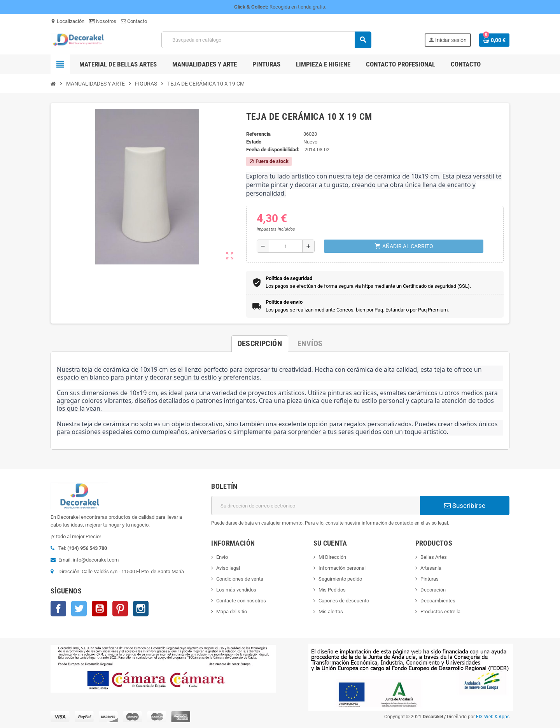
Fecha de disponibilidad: (273, 150)
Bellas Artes (434, 557)
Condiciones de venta (240, 579)
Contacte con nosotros (241, 601)
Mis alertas (331, 612)
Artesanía (431, 568)
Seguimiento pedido (340, 579)
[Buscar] (266, 40)
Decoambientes (438, 601)
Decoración (433, 590)
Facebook (58, 609)
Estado (254, 142)
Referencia (258, 134)
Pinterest (120, 609)
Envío (222, 557)
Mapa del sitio (232, 612)
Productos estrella (440, 612)
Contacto (134, 21)
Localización (67, 21)
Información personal (342, 568)
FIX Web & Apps (493, 717)
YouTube (100, 609)
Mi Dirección (332, 557)
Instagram (141, 609)
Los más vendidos (236, 590)
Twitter (79, 609)
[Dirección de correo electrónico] (316, 506)
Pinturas (430, 579)
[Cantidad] (286, 246)
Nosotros (103, 21)
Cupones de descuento (344, 601)
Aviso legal (228, 568)
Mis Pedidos (332, 590)
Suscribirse (465, 506)
